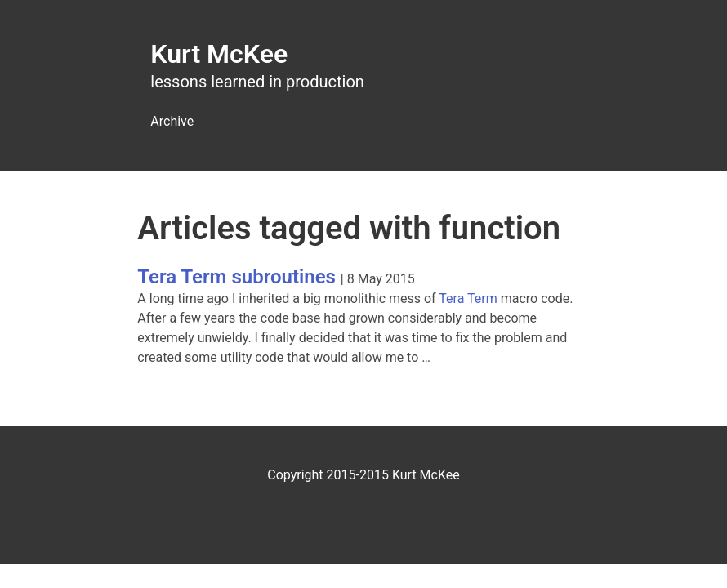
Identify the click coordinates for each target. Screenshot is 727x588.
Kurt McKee (219, 54)
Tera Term (468, 298)
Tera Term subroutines (236, 277)
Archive (172, 121)
